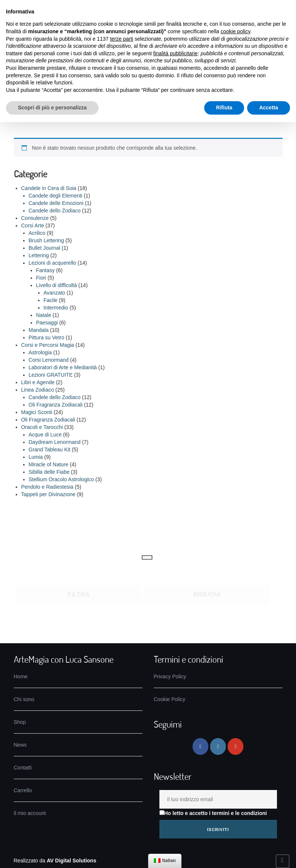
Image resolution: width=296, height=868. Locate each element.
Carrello (23, 790)
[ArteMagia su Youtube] (236, 746)
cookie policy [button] (235, 31)
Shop (20, 722)
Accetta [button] (269, 108)
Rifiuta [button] (224, 108)
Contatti (23, 768)
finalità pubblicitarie (176, 53)
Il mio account (30, 813)
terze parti (122, 39)
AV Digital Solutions (71, 861)
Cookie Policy (170, 699)
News (20, 745)
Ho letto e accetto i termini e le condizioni (213, 813)
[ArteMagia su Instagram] (218, 746)
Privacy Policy (170, 676)
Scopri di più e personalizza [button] (52, 108)
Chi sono (24, 699)
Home (21, 676)
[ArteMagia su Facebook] (200, 746)
